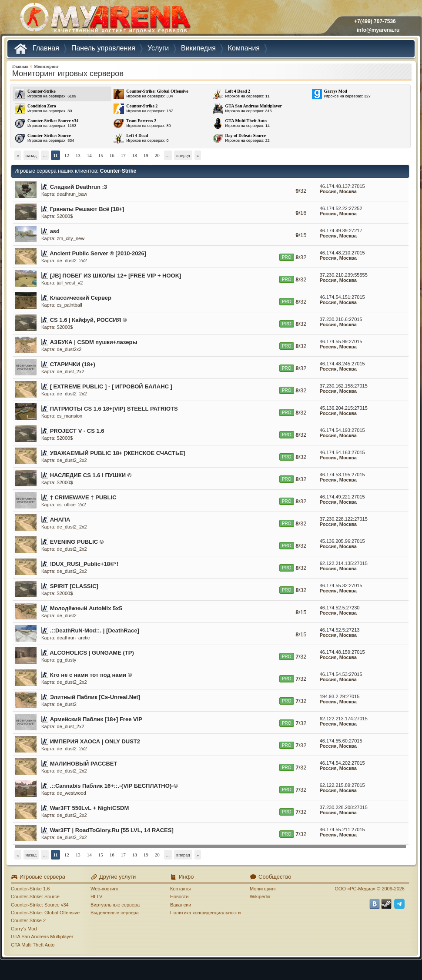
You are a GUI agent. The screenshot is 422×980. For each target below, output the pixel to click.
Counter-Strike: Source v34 (40, 905)
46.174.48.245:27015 (342, 364)
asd (55, 231)
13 (78, 155)
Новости (179, 896)
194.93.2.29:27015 (340, 696)
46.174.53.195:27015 (342, 475)
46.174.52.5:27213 (340, 630)
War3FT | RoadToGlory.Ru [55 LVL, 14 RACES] (112, 830)
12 (67, 155)
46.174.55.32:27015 (341, 585)
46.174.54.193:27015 (342, 430)
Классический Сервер (81, 298)
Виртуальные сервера (115, 905)
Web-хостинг (104, 889)
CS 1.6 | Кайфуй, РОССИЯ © (89, 320)
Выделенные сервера (115, 913)
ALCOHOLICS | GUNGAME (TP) (92, 653)
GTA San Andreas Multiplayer (42, 937)
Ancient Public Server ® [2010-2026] (98, 253)
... (45, 155)
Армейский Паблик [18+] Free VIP (96, 719)
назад (31, 155)
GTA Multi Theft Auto (33, 945)
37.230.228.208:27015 (344, 807)
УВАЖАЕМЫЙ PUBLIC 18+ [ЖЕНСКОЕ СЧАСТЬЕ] (118, 453)
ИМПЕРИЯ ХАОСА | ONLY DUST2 (95, 741)
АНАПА (60, 520)
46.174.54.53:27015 (341, 674)
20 (157, 155)
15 (101, 155)
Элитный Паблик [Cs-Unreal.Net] (95, 697)
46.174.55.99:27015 (341, 341)
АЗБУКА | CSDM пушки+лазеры (94, 342)
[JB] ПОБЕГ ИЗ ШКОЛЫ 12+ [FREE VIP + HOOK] (116, 276)
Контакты (181, 889)
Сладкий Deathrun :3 (79, 187)
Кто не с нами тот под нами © (91, 675)
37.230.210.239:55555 (344, 275)
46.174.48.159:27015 (342, 652)
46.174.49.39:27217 (341, 231)
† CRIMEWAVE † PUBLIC (83, 497)
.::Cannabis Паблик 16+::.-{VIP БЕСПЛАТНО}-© (114, 786)
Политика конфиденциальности (205, 913)
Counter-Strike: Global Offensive (45, 913)
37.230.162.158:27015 (344, 386)
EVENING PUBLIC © (77, 542)
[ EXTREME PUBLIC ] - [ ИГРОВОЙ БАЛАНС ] (111, 386)
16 (112, 155)
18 (135, 155)
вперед (183, 155)
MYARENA (104, 19)
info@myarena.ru (378, 30)
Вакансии (181, 905)
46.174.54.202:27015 (342, 763)
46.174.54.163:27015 (342, 452)
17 (123, 155)
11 (55, 155)
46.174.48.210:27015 (342, 253)
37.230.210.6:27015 (341, 319)
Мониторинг (46, 66)
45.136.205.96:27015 (342, 541)
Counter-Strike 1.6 (30, 889)
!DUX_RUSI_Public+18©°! (84, 564)
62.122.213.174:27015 (344, 719)
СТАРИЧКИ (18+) (73, 364)
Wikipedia (260, 896)
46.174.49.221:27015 (342, 497)
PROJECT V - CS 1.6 (77, 431)
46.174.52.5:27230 (340, 608)
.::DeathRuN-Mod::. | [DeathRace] (95, 630)
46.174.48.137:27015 (342, 186)
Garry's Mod (24, 929)
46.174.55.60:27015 (341, 741)
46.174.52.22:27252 (341, 208)
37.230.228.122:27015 (344, 519)
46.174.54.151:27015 (342, 297)
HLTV (96, 896)
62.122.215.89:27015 (342, 785)
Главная (20, 66)
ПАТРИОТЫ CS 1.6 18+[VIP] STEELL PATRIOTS (114, 409)
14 (89, 155)
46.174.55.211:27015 (342, 829)
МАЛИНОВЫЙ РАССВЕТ (84, 764)
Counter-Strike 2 (28, 920)
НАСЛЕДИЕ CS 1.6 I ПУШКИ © (91, 475)
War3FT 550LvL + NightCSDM (90, 808)
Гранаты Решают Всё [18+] (87, 209)
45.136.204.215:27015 (344, 408)
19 (146, 155)
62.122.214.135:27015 (344, 563)
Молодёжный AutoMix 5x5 (86, 608)
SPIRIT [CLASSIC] (74, 586)
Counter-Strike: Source (35, 896)
